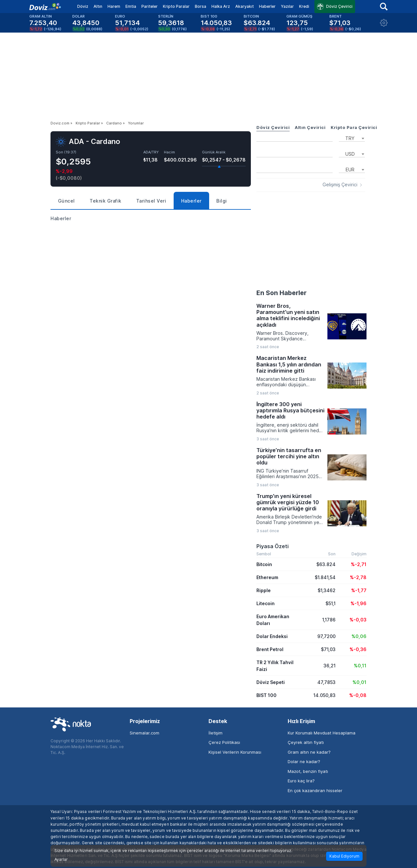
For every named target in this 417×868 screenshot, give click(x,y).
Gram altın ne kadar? (309, 752)
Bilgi (222, 201)
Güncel (66, 201)
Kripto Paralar (176, 6)
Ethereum (267, 577)
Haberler (267, 6)
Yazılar (287, 6)
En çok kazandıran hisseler (315, 790)
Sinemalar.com (144, 733)
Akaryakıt (244, 6)
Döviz (83, 6)
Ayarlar (61, 860)
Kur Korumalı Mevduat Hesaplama (322, 733)
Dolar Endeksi (272, 636)
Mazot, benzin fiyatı (308, 771)
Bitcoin (264, 564)
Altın (98, 6)
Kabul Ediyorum (344, 856)
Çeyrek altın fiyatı (306, 742)
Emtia (131, 6)
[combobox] (352, 138)
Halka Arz (221, 6)
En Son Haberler (281, 293)
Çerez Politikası (224, 742)
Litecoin (266, 603)
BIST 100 (266, 695)
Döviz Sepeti (271, 682)
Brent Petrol (270, 649)
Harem (114, 6)
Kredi (304, 6)
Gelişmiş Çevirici (340, 185)
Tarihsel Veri (151, 201)
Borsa (201, 6)
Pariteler (150, 6)
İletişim (216, 733)
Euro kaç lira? (301, 781)
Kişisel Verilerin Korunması (235, 752)
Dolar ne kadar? (304, 761)
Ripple (264, 590)
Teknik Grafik (106, 201)
